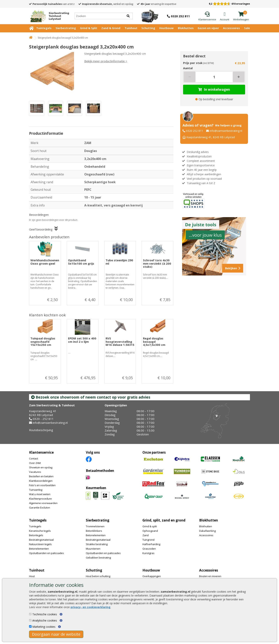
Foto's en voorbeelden (42, 485)
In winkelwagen (214, 89)
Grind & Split (89, 28)
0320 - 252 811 (43, 419)
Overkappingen (152, 576)
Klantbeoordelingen (41, 481)
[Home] (48, 16)
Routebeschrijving (41, 430)
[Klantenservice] (207, 16)
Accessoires (231, 28)
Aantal (188, 68)
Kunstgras (148, 553)
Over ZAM (35, 463)
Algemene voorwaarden (43, 503)
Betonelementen (39, 549)
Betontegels (36, 535)
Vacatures (35, 472)
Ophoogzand (150, 531)
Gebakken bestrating (98, 558)
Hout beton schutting (98, 576)
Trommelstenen (95, 526)
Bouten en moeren (210, 576)
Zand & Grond (111, 28)
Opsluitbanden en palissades (46, 553)
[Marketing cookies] (30, 626)
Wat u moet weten (40, 494)
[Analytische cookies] (30, 620)
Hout (32, 576)
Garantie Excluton (40, 508)
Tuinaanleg (36, 490)
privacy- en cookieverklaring (90, 607)
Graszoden (149, 549)
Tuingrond (148, 540)
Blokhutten (186, 28)
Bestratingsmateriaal (41, 540)
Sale (247, 28)
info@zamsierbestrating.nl (226, 131)
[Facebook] (89, 459)
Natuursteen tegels (40, 544)
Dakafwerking (207, 531)
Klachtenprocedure (40, 499)
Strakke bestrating (97, 544)
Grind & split (150, 526)
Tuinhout (131, 28)
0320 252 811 (195, 131)
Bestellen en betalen (41, 476)
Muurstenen (93, 549)
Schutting (148, 28)
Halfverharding (151, 544)
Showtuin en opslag (41, 467)
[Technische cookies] (30, 614)
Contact (34, 458)
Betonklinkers (94, 531)
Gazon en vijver (208, 28)
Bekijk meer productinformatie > (106, 61)
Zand (146, 535)
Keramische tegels (40, 531)
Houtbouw (166, 28)
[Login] (225, 16)
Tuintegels (44, 28)
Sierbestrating (66, 28)
